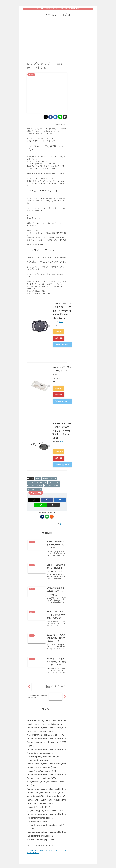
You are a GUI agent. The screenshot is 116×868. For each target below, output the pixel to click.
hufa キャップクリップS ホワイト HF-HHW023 (62, 369)
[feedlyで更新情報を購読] (47, 511)
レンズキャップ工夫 (34, 484)
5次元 (38, 473)
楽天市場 (59, 337)
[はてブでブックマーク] (55, 117)
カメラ (30, 473)
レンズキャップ (54, 477)
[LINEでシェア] (60, 117)
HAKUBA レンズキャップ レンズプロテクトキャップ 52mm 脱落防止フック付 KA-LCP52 (62, 427)
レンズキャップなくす (35, 480)
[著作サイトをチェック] (42, 511)
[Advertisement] (58, 38)
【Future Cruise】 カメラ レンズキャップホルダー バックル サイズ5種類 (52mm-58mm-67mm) (62, 311)
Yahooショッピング (62, 343)
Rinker (61, 322)
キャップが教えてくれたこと (37, 477)
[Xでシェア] (46, 117)
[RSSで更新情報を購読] (52, 511)
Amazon (58, 332)
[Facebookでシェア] (51, 117)
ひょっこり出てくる (49, 473)
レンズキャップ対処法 (52, 480)
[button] (65, 117)
